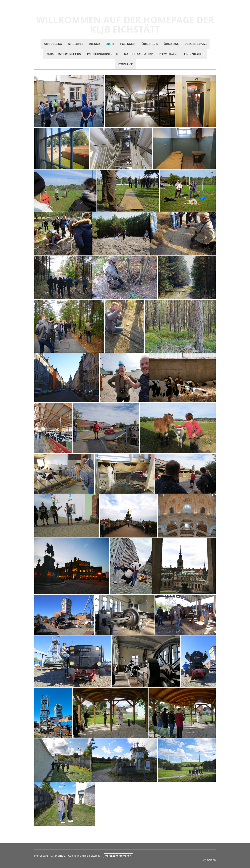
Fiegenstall (196, 44)
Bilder (94, 44)
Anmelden (210, 860)
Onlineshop (194, 54)
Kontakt (125, 64)
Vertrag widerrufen (118, 856)
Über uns (171, 44)
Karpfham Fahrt (138, 54)
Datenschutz (58, 856)
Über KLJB (150, 44)
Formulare (168, 54)
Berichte (75, 44)
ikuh (110, 44)
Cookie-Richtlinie (78, 856)
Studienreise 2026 (103, 54)
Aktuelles (53, 44)
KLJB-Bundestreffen (63, 54)
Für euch (128, 44)
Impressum (41, 856)
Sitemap (96, 856)
